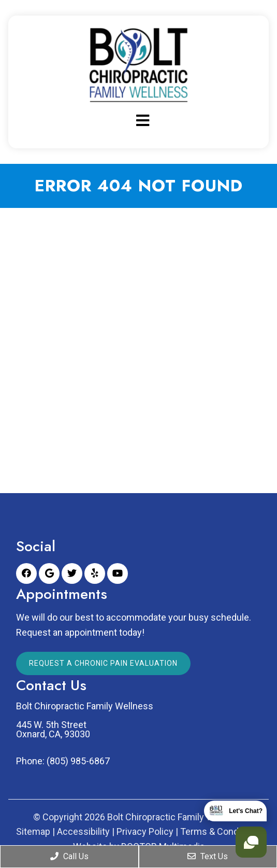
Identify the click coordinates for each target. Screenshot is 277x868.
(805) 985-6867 (78, 761)
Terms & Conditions (221, 832)
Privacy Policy (145, 832)
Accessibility (83, 832)
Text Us (208, 856)
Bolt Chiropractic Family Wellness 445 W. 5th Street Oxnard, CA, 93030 (85, 720)
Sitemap (33, 832)
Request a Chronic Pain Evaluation (103, 663)
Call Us (69, 856)
